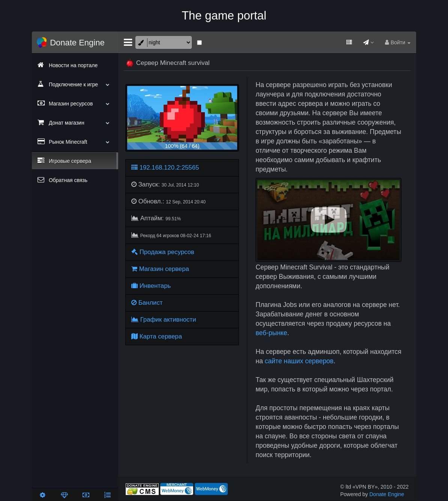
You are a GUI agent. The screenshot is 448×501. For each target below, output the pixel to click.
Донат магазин (75, 122)
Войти (398, 42)
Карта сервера (157, 336)
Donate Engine (387, 494)
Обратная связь (62, 180)
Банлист (147, 303)
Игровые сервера (64, 161)
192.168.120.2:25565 (165, 168)
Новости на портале (68, 65)
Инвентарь (151, 286)
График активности (164, 320)
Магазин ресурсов (75, 103)
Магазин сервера (160, 269)
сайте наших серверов (299, 361)
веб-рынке (271, 333)
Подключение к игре (75, 84)
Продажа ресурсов (163, 252)
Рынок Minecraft (75, 141)
